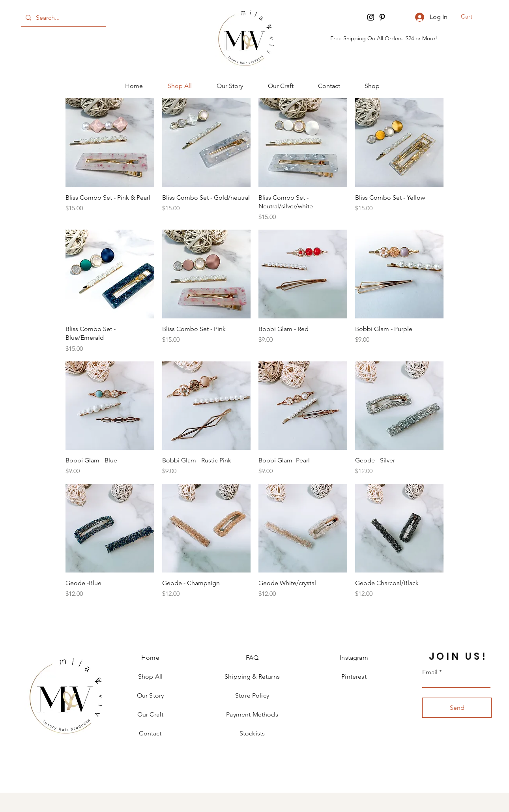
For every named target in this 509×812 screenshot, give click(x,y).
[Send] (457, 708)
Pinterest (354, 676)
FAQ (252, 658)
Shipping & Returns (252, 676)
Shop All (150, 676)
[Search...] (63, 18)
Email (430, 672)
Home (150, 658)
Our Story (150, 695)
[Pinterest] (382, 17)
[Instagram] (371, 17)
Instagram (354, 658)
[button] (472, 17)
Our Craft (150, 714)
